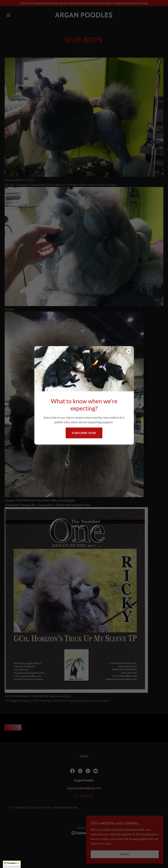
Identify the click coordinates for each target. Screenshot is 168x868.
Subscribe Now (84, 433)
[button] (12, 864)
